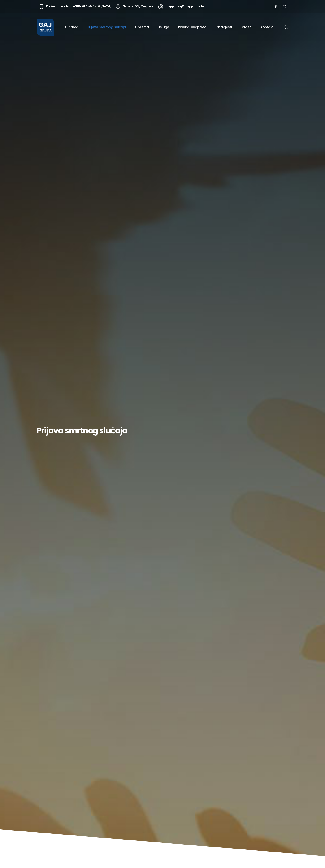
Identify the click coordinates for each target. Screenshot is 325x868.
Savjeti (246, 27)
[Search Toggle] (286, 28)
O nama (72, 27)
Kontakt (267, 27)
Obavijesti (224, 27)
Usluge (163, 27)
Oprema (142, 27)
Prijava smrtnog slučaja (107, 27)
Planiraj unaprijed (192, 27)
